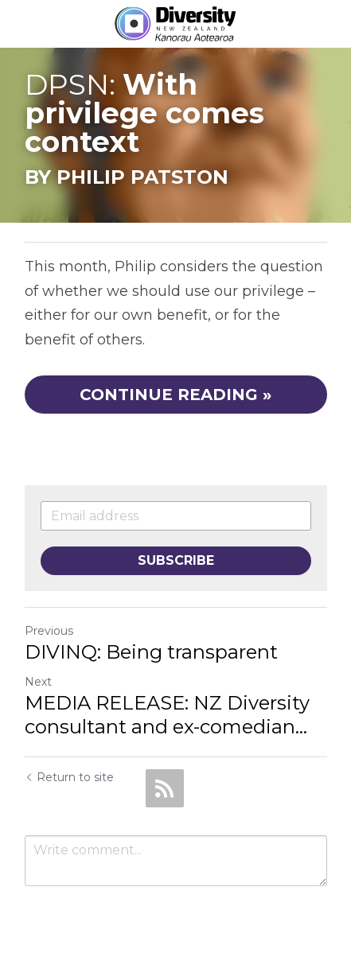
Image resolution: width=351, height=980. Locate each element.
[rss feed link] (165, 788)
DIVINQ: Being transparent (151, 652)
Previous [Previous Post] (49, 631)
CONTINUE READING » (175, 395)
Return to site (69, 777)
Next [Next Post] (38, 682)
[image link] (175, 23)
